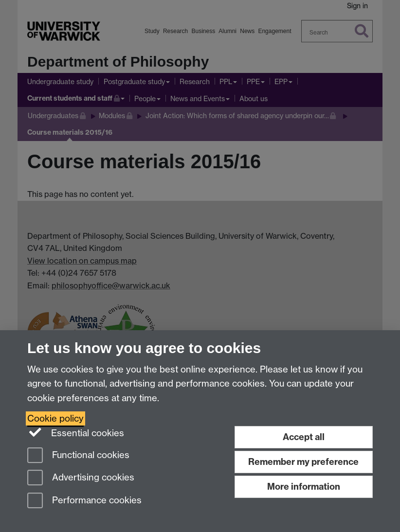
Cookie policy (55, 418)
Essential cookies (76, 432)
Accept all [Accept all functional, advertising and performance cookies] (304, 437)
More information (304, 487)
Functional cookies (78, 456)
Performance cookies (84, 501)
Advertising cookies (81, 478)
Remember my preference (303, 462)
